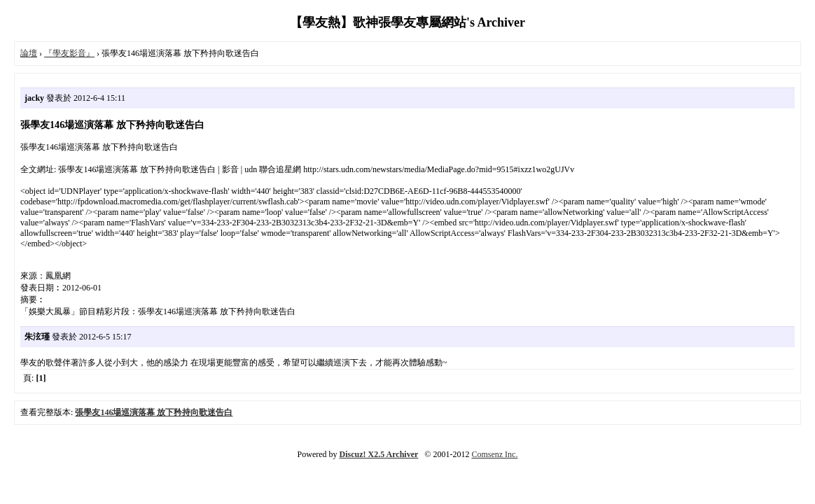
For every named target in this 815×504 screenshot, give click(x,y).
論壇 (29, 53)
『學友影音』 (69, 53)
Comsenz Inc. (494, 454)
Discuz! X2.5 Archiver (379, 454)
